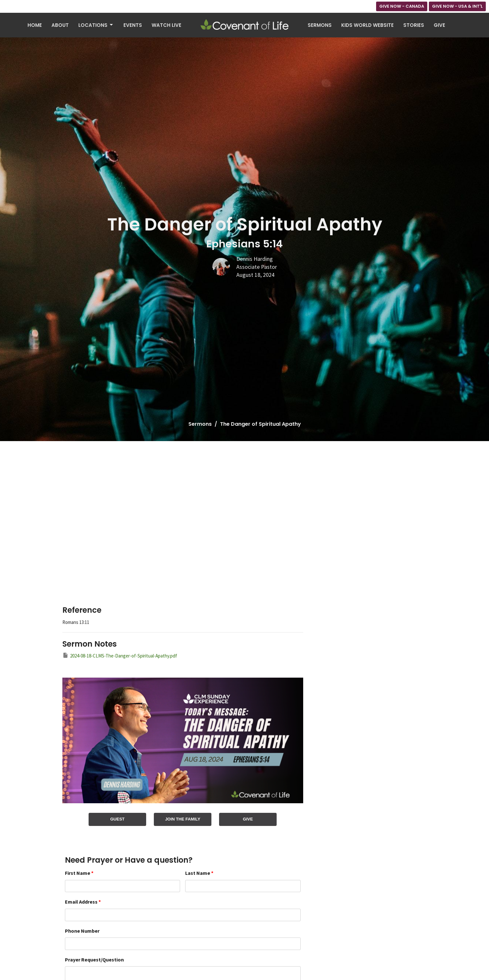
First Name (79, 873)
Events (133, 25)
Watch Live (166, 25)
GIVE (248, 819)
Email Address (83, 902)
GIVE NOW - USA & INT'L (457, 6)
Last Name (199, 873)
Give (439, 25)
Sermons (320, 25)
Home (35, 25)
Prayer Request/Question (94, 960)
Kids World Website (367, 25)
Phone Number (82, 931)
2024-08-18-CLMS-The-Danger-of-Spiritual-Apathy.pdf (120, 655)
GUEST (118, 819)
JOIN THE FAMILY (183, 819)
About (60, 25)
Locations (96, 25)
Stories (414, 25)
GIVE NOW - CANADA (402, 6)
